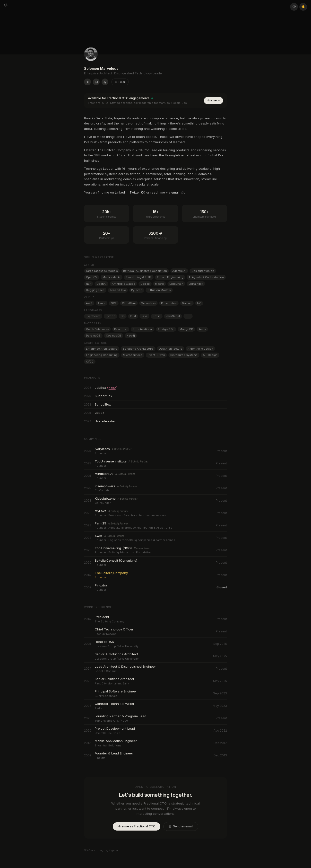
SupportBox (104, 396)
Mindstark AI (102, 474)
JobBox (106, 388)
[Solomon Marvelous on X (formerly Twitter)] (87, 82)
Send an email (181, 826)
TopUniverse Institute (109, 461)
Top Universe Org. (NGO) (112, 548)
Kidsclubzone (105, 498)
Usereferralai (104, 421)
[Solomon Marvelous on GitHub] (105, 82)
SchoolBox (103, 404)
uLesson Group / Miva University (116, 646)
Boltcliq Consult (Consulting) (115, 560)
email (175, 192)
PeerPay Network (106, 634)
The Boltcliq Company (109, 573)
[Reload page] (294, 7)
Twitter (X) (137, 192)
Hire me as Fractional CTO (137, 826)
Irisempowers (105, 486)
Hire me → (213, 100)
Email (120, 82)
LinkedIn (121, 192)
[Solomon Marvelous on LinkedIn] (96, 82)
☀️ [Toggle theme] (303, 7)
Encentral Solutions (108, 745)
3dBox (99, 413)
